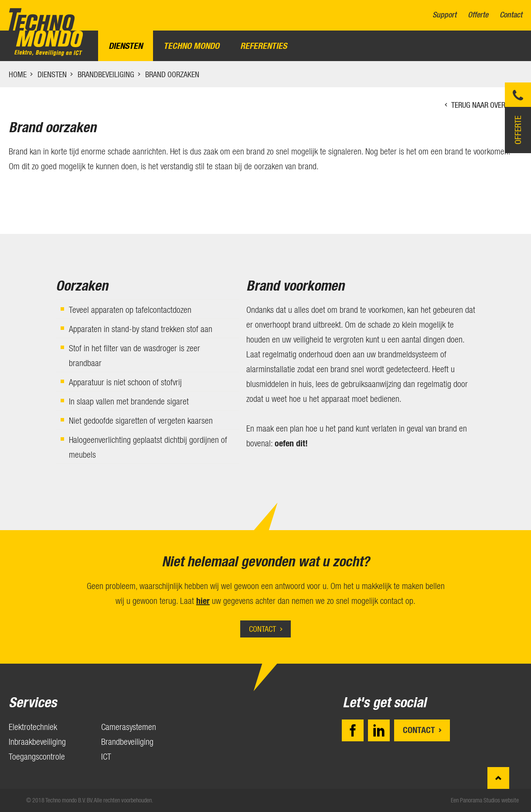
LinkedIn (379, 730)
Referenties (264, 46)
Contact (511, 15)
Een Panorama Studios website (485, 800)
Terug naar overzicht (487, 105)
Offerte (478, 15)
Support (444, 15)
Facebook (353, 730)
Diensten (126, 46)
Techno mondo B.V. (46, 32)
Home (18, 74)
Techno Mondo (191, 46)
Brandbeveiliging (106, 74)
